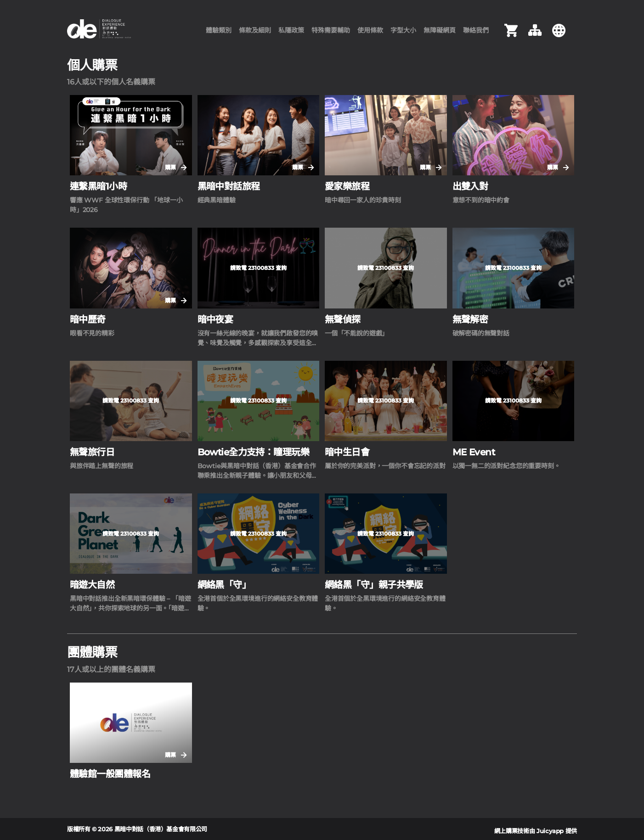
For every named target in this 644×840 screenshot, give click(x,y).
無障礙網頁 (440, 34)
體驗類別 (219, 34)
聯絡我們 (476, 34)
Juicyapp (550, 831)
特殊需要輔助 (331, 34)
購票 (176, 175)
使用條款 (370, 34)
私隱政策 (291, 34)
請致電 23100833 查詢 (258, 275)
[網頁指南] (535, 34)
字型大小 (403, 34)
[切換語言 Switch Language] (559, 34)
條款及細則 (255, 34)
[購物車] (511, 34)
